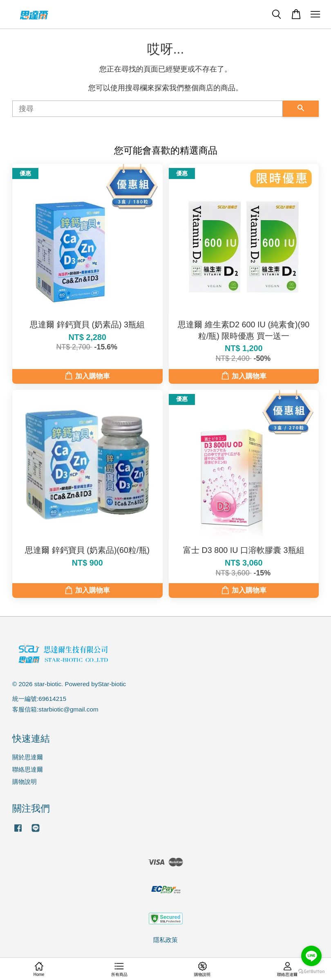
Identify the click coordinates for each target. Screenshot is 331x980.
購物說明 (25, 782)
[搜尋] (148, 109)
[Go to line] (311, 956)
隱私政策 (165, 940)
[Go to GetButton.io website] (311, 972)
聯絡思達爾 (28, 769)
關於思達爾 (28, 757)
